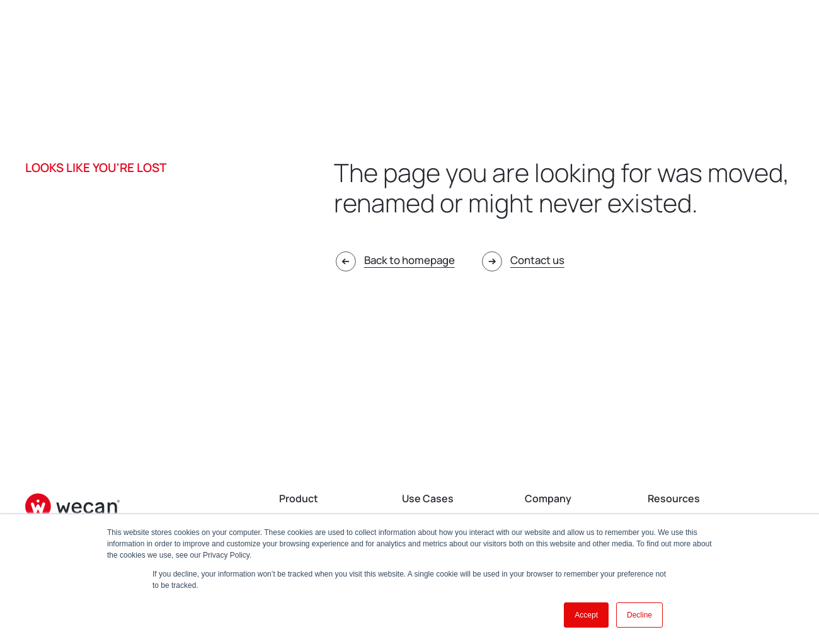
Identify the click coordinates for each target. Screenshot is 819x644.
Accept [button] (586, 615)
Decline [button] (639, 615)
